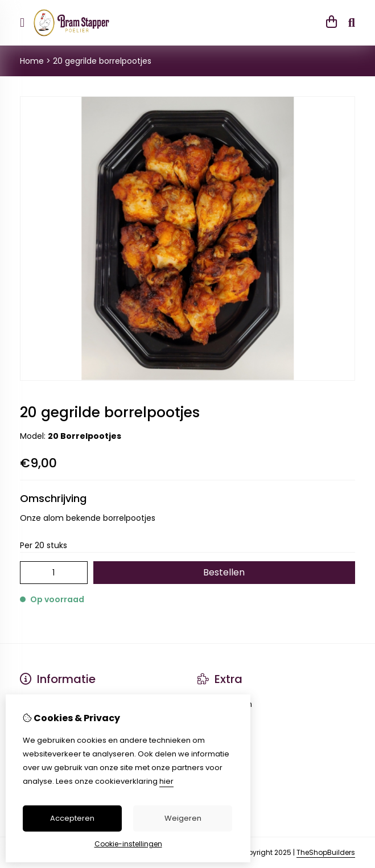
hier (166, 781)
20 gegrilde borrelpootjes (102, 61)
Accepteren (72, 818)
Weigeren (183, 818)
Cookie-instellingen (128, 844)
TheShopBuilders (326, 852)
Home (32, 61)
